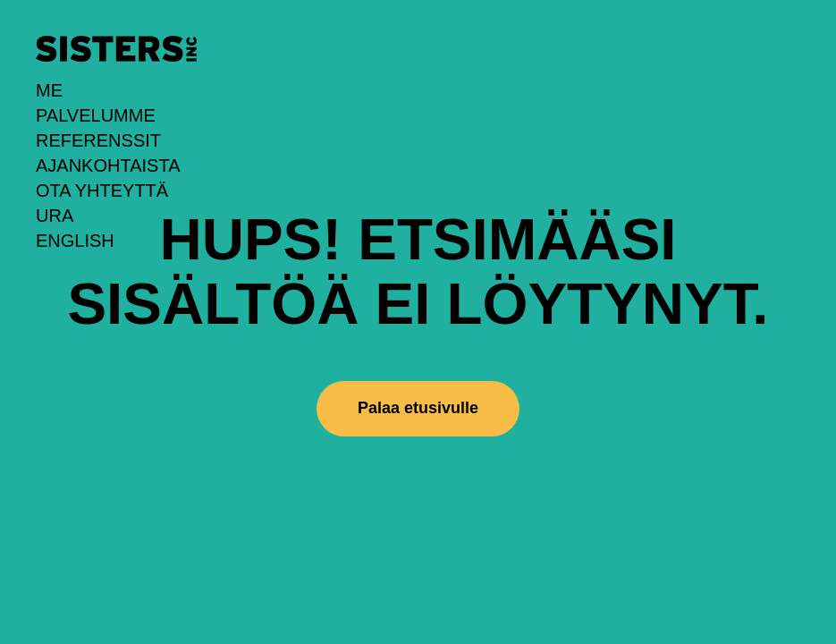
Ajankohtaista (108, 165)
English (75, 241)
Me (49, 90)
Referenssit (98, 140)
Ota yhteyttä (102, 191)
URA (55, 216)
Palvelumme (96, 115)
